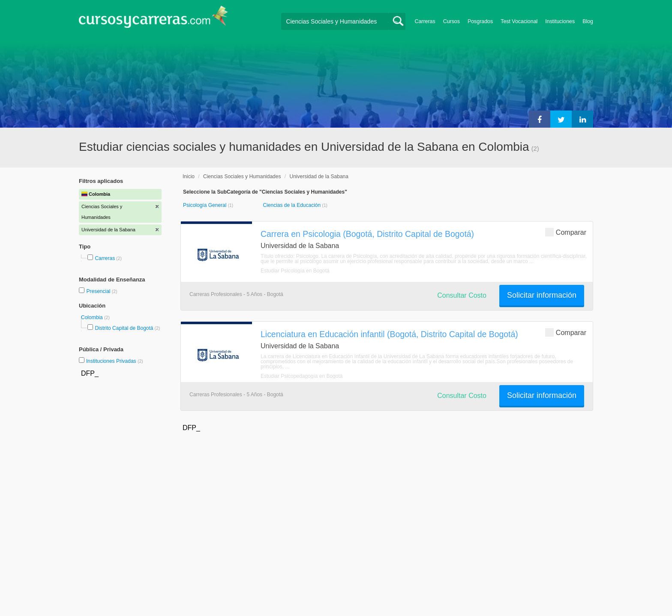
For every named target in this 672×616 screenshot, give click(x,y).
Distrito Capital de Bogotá (124, 328)
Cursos (451, 21)
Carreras (425, 21)
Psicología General (205, 205)
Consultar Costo (462, 295)
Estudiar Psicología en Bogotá (295, 271)
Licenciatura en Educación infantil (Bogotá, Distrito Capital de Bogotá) (389, 334)
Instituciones (560, 21)
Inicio (189, 176)
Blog (588, 21)
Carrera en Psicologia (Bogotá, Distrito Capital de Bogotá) (367, 234)
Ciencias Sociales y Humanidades (242, 176)
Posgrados (480, 21)
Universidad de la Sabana (319, 176)
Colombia (93, 317)
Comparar (566, 232)
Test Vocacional (519, 21)
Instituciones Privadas (115, 361)
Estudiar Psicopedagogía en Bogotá (301, 376)
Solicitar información (542, 295)
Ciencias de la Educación (292, 205)
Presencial (99, 291)
